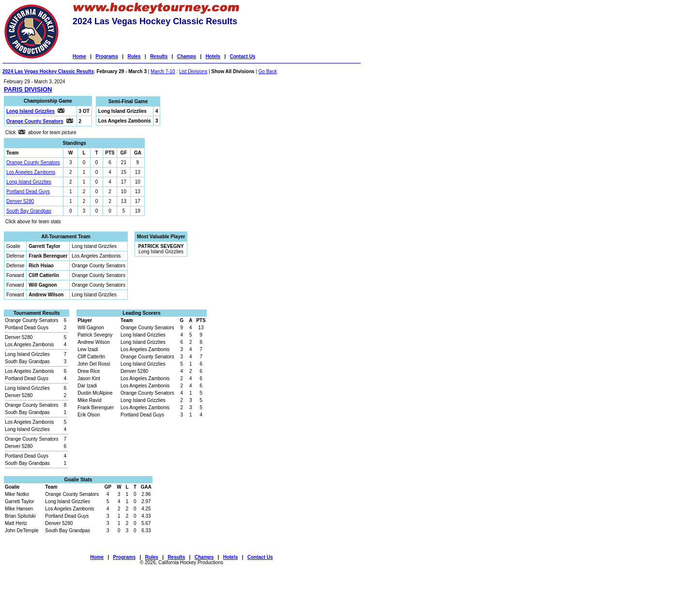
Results (159, 56)
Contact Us (243, 56)
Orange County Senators (33, 162)
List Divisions (193, 71)
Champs (187, 56)
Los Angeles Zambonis (31, 172)
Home (79, 56)
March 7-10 (163, 71)
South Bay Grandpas (29, 211)
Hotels (213, 56)
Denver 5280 (20, 201)
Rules (134, 56)
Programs (107, 56)
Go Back (268, 71)
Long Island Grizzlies (29, 182)
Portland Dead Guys (28, 192)
